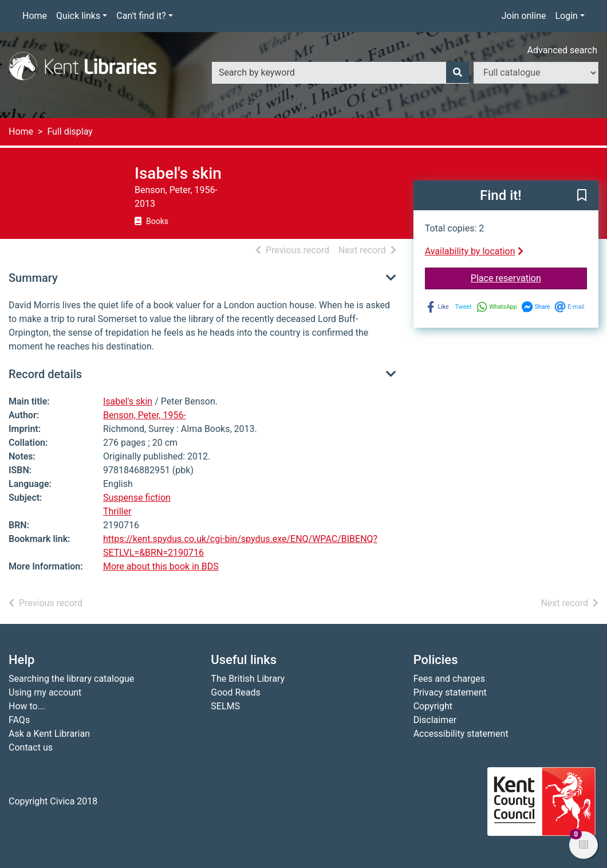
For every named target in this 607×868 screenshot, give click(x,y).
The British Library (248, 679)
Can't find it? (141, 16)
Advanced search (562, 50)
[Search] (458, 73)
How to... (27, 706)
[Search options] (536, 73)
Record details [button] (45, 374)
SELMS (225, 706)
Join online (524, 16)
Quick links (78, 16)
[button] (582, 196)
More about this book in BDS (161, 566)
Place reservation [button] (529, 277)
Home (35, 16)
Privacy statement (450, 692)
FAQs (19, 720)
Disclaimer (435, 720)
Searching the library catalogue (71, 679)
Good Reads (235, 692)
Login (566, 16)
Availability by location (474, 251)
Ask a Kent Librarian (49, 734)
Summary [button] (33, 278)
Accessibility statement (461, 734)
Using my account (45, 692)
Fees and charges (449, 679)
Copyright (433, 706)
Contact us (31, 747)
